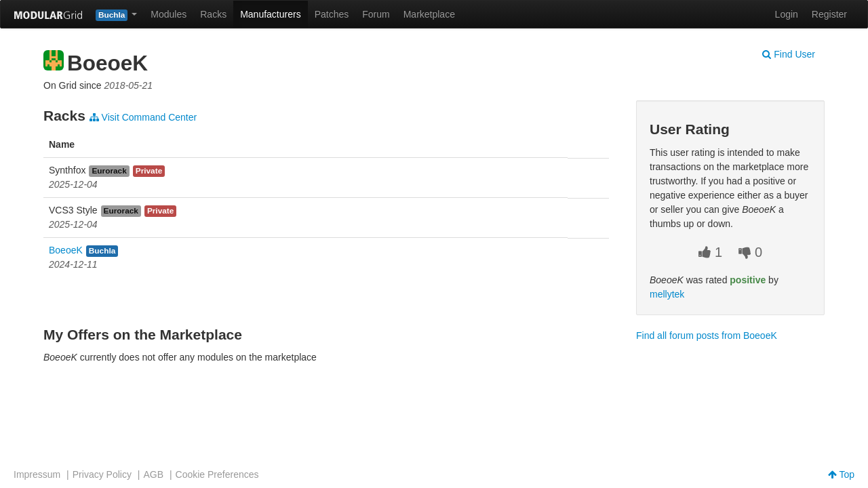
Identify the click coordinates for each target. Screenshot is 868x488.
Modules (169, 14)
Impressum (37, 474)
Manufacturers (270, 14)
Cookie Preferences (217, 474)
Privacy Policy (102, 474)
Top (841, 474)
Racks (213, 14)
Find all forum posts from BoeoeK (707, 335)
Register (829, 14)
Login (787, 14)
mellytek (667, 294)
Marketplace (429, 14)
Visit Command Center (143, 117)
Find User (789, 54)
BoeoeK (66, 250)
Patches (332, 14)
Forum (376, 14)
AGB (153, 474)
